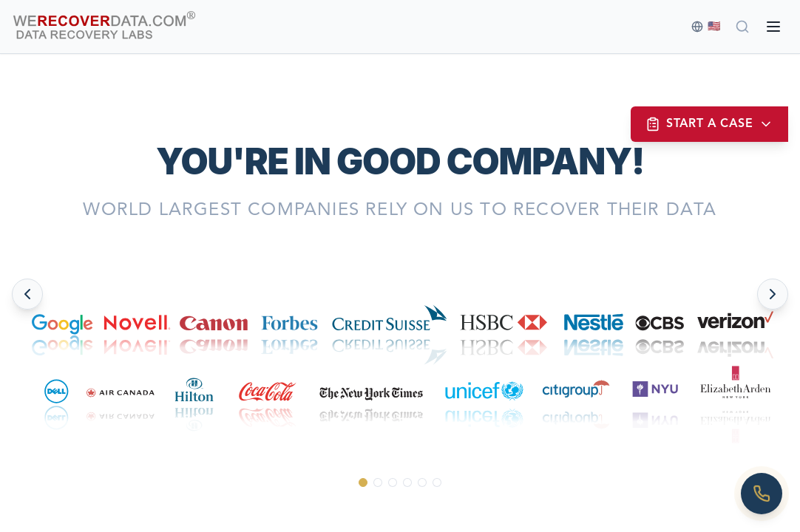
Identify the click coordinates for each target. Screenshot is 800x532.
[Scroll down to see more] (400, 510)
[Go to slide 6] (437, 482)
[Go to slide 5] (422, 482)
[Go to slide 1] (363, 482)
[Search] (742, 27)
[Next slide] (773, 294)
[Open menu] (773, 27)
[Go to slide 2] (378, 482)
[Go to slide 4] (407, 482)
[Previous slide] (27, 294)
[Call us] (762, 494)
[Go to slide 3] (393, 482)
